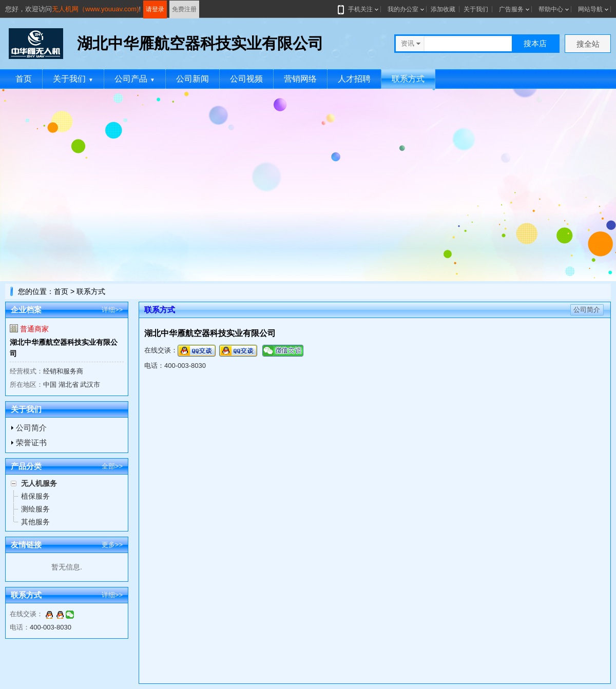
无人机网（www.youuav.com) (95, 9)
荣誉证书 (31, 442)
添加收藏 (443, 9)
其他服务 (35, 522)
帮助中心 (551, 9)
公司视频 (246, 79)
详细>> (112, 310)
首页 (24, 79)
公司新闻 (192, 79)
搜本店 (535, 43)
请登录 (155, 9)
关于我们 (476, 9)
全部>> (112, 466)
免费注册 (184, 9)
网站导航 (590, 9)
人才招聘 (354, 79)
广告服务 (511, 9)
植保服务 (35, 496)
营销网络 (300, 79)
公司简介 (31, 428)
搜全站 (588, 44)
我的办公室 (403, 9)
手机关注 (358, 9)
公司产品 (135, 79)
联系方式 (408, 79)
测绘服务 (35, 509)
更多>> (112, 545)
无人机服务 (39, 483)
